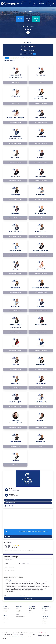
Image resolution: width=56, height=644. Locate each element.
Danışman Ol (24, 3)
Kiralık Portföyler (36, 18)
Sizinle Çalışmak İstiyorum (11, 503)
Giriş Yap (49, 3)
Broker (17, 58)
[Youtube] (12, 506)
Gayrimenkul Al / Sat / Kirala (11, 500)
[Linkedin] (10, 506)
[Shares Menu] (28, 33)
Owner (13, 58)
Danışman (28, 58)
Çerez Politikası (33, 634)
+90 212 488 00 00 (42, 3)
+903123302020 (13, 496)
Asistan (34, 58)
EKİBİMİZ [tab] (29, 43)
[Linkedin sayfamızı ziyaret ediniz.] (45, 636)
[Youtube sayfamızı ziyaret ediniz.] (48, 636)
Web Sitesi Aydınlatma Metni (7, 634)
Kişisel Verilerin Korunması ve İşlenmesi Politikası (21, 634)
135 (28, 21)
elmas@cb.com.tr (14, 490)
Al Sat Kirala (35, 3)
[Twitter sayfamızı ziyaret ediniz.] (43, 636)
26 (36, 21)
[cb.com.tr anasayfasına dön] (12, 3)
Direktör (22, 58)
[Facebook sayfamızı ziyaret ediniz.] (39, 636)
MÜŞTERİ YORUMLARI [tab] (30, 51)
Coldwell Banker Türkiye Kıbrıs (19, 637)
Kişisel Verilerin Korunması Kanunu (13, 577)
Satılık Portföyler (28, 18)
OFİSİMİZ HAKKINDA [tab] (30, 47)
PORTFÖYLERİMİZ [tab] (28, 54)
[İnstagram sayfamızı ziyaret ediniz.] (41, 636)
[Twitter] (8, 506)
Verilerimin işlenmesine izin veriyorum (16, 595)
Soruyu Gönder (28, 598)
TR (53, 3)
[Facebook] (5, 506)
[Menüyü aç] (2, 4)
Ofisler (27, 26)
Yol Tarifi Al (8, 537)
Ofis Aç (30, 3)
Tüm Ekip (7, 58)
